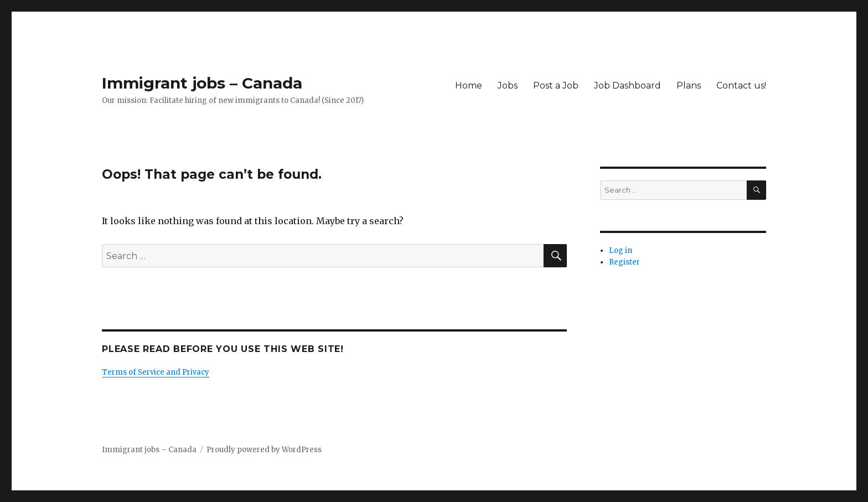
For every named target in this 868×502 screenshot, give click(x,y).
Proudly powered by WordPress (264, 450)
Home (469, 86)
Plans (689, 86)
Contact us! (741, 86)
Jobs (508, 86)
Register (624, 262)
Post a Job (556, 86)
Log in (621, 250)
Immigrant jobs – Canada (202, 83)
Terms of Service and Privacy (156, 372)
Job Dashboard (627, 86)
